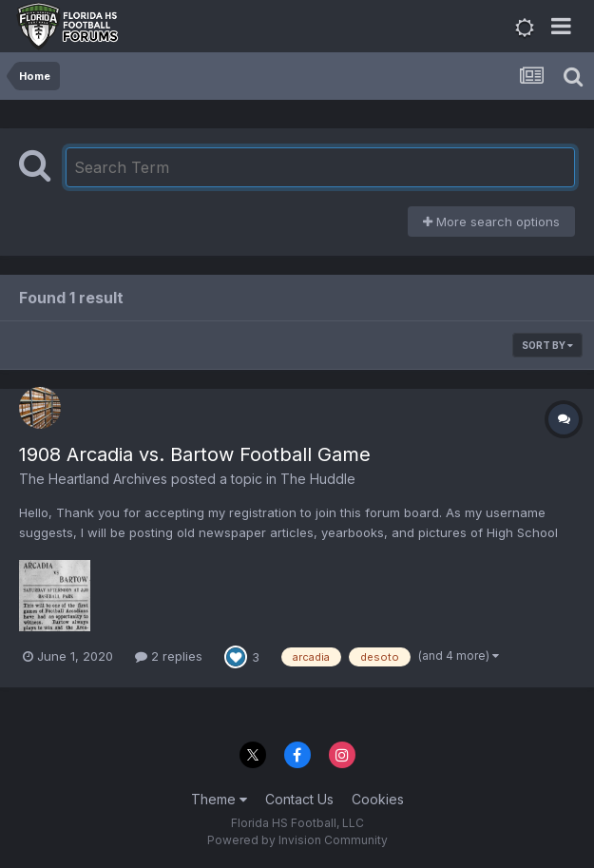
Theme (219, 799)
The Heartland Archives (93, 479)
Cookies (378, 799)
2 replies (169, 656)
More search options (491, 222)
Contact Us (299, 799)
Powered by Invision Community (297, 840)
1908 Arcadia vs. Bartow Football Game (195, 454)
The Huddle (318, 479)
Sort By (547, 345)
